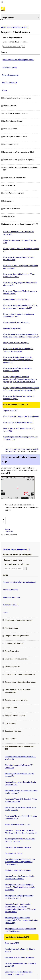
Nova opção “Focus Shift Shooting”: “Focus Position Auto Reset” (19, 275)
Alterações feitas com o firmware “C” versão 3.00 (20, 242)
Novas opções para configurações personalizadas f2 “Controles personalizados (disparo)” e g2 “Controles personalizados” (20, 379)
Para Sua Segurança (9, 83)
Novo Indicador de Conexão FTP (15, 405)
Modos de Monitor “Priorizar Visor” (16, 300)
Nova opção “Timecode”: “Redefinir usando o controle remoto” (20, 292)
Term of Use (9, 531)
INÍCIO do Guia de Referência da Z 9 (15, 27)
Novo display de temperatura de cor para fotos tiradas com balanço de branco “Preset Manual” (21, 336)
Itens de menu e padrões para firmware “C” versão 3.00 (19, 430)
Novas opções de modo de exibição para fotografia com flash (19, 315)
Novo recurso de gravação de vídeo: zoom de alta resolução (20, 284)
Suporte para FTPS (10, 411)
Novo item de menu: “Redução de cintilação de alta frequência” (21, 267)
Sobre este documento (10, 75)
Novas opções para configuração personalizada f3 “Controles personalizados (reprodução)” (21, 389)
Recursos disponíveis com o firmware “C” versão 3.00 (19, 233)
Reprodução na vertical (12, 328)
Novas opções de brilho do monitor (16, 322)
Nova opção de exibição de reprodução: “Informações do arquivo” (18, 350)
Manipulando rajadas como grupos (16, 343)
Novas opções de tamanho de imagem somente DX (21, 250)
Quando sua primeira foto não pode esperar (18, 60)
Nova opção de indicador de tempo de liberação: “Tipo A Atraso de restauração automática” (18, 360)
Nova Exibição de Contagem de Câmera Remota (21, 417)
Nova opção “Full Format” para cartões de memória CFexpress (19, 397)
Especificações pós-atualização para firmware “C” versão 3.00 (20, 438)
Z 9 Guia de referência (13, 449)
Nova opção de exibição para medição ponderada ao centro (18, 370)
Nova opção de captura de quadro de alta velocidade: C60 (19, 259)
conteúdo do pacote (9, 67)
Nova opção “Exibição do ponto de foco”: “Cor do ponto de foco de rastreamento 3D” (20, 307)
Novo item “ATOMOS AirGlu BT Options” (18, 422)
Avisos (4, 90)
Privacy (8, 529)
